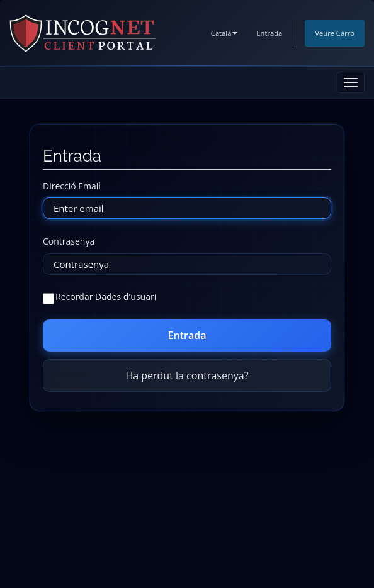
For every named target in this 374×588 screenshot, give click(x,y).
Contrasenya (69, 241)
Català (224, 33)
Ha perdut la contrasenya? (187, 375)
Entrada (269, 33)
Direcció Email (72, 186)
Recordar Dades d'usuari (99, 297)
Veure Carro (335, 33)
